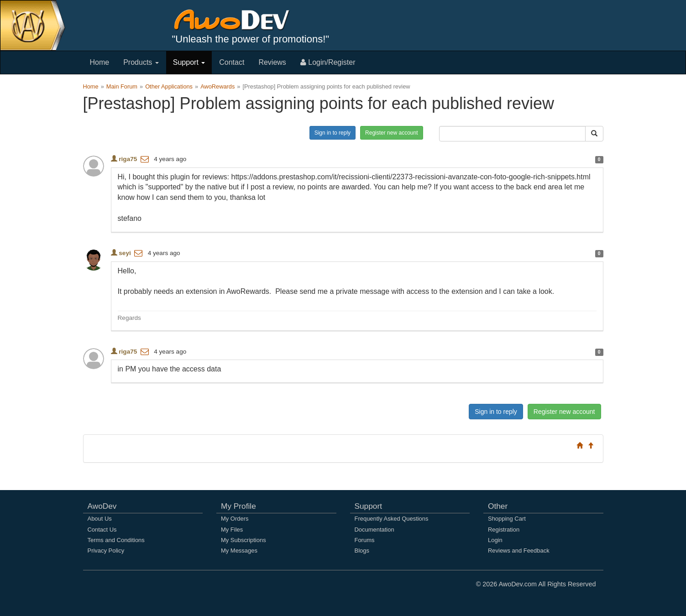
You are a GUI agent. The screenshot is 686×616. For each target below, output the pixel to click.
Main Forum (122, 86)
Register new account (391, 133)
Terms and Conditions (116, 540)
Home (100, 62)
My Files (232, 530)
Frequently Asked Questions (392, 519)
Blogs (362, 551)
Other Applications (169, 86)
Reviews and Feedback (519, 551)
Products (141, 62)
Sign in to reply (333, 133)
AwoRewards (217, 86)
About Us (100, 519)
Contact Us (102, 530)
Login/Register (328, 62)
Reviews (272, 62)
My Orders (235, 519)
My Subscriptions (244, 540)
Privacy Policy (106, 551)
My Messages (239, 551)
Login (495, 540)
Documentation (374, 530)
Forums (365, 540)
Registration (504, 530)
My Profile (238, 506)
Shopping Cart (507, 519)
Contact (232, 62)
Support (189, 62)
